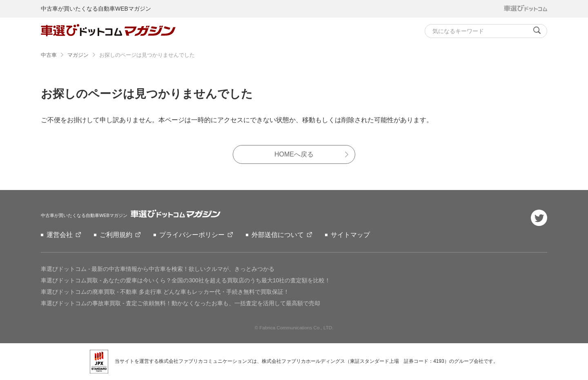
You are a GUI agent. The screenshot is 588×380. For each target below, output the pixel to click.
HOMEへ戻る (294, 154)
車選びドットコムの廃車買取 (165, 292)
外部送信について (278, 235)
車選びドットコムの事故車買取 (180, 303)
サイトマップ (350, 235)
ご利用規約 (116, 235)
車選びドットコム (158, 269)
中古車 (49, 55)
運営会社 (60, 235)
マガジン (78, 55)
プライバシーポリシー (192, 235)
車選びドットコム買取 (186, 280)
